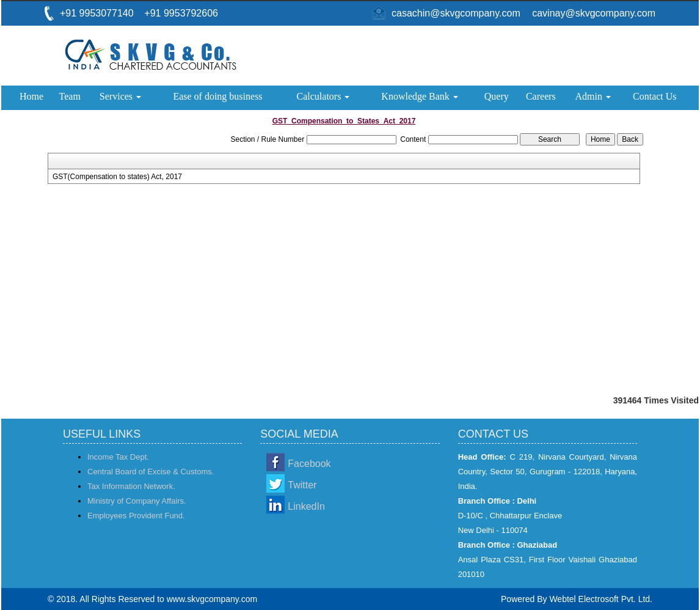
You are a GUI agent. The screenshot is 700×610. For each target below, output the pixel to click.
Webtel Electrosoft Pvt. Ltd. (601, 599)
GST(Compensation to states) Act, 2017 (117, 177)
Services (120, 96)
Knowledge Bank (420, 96)
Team (70, 96)
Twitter (302, 485)
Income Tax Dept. (118, 457)
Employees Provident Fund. (136, 516)
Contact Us (655, 96)
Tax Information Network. (131, 486)
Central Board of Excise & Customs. (151, 472)
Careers (541, 96)
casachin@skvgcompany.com (456, 13)
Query (497, 96)
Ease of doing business (217, 96)
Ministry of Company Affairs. (137, 501)
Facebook (309, 464)
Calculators (323, 96)
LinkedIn (306, 506)
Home (31, 96)
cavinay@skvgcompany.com (594, 13)
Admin (593, 96)
